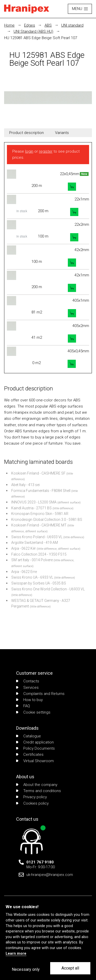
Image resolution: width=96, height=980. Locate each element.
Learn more (16, 954)
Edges (30, 25)
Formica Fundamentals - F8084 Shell (41, 491)
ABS (48, 25)
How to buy (29, 700)
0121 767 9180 (40, 862)
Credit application (35, 742)
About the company (37, 785)
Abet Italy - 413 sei (25, 485)
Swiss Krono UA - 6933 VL (32, 577)
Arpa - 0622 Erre (24, 572)
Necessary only (26, 969)
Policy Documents (35, 748)
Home (9, 25)
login (29, 151)
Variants (62, 133)
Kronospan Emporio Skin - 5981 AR (40, 514)
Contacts (28, 681)
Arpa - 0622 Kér (24, 548)
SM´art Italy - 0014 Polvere (32, 560)
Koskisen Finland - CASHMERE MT (39, 525)
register (46, 151)
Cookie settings (33, 712)
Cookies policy (32, 803)
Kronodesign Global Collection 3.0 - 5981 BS (47, 520)
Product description (26, 133)
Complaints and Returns (40, 694)
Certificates (30, 754)
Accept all (70, 968)
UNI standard (72, 25)
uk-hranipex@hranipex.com (50, 875)
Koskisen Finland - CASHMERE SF (38, 473)
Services (27, 688)
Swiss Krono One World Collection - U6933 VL (48, 589)
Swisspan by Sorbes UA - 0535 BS (39, 583)
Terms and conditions (39, 791)
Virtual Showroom (35, 761)
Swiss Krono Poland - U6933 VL (37, 537)
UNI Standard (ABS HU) (33, 31)
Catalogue (29, 736)
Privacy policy (31, 797)
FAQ (23, 706)
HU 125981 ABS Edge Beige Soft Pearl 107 (41, 38)
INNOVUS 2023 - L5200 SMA (34, 502)
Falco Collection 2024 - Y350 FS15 (39, 554)
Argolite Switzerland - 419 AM (35, 543)
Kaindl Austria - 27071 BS (31, 508)
